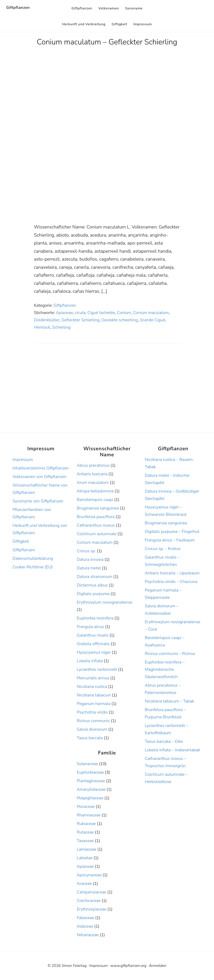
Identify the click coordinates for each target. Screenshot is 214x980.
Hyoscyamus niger (94, 652)
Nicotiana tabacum (94, 695)
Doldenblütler (47, 320)
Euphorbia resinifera (95, 618)
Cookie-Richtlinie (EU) (33, 567)
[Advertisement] (107, 192)
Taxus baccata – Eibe (164, 741)
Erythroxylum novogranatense (104, 602)
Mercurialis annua (93, 678)
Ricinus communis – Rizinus (170, 654)
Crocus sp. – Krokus (163, 549)
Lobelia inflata (90, 661)
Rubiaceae (86, 824)
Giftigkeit (21, 541)
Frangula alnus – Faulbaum (170, 540)
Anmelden (158, 966)
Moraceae (86, 807)
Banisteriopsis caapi (95, 500)
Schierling (61, 327)
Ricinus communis (93, 721)
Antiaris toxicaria (92, 474)
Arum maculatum (93, 482)
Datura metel (89, 568)
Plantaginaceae (91, 781)
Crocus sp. (86, 551)
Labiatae (85, 858)
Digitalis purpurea (93, 594)
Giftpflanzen (18, 8)
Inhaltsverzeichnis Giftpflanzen (41, 468)
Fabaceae (85, 918)
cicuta (80, 313)
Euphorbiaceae (90, 772)
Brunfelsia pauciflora (96, 517)
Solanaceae (87, 764)
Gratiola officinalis (93, 644)
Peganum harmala (94, 704)
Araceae (84, 884)
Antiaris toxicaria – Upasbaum (172, 573)
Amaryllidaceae (91, 789)
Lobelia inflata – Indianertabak (173, 750)
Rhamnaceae (89, 815)
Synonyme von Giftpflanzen (38, 501)
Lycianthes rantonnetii (97, 669)
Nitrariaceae (88, 935)
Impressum (23, 460)
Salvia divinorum (92, 729)
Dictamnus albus (92, 585)
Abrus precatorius (93, 465)
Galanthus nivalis (93, 635)
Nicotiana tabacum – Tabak (169, 701)
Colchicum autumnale (97, 534)
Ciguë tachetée (101, 313)
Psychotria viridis (92, 712)
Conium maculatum (151, 313)
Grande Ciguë (152, 320)
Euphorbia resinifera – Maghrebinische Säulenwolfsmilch (165, 669)
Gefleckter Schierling (80, 320)
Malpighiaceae (90, 798)
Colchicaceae (89, 901)
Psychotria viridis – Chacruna (171, 582)
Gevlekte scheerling (120, 320)
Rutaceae (85, 832)
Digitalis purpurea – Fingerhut (172, 532)
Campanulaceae (91, 892)
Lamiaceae (86, 849)
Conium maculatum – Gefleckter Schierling (107, 42)
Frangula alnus (90, 627)
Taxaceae (85, 841)
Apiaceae (64, 313)
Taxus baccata (90, 738)
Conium (124, 313)
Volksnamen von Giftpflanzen (39, 477)
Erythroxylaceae (92, 909)
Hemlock (42, 327)
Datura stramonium (94, 577)
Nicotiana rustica (92, 687)
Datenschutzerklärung (33, 558)
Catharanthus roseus (96, 525)
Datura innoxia (90, 559)
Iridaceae (85, 926)
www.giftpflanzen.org (128, 966)
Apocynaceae (89, 875)
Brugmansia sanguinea (98, 508)
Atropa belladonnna (95, 491)
